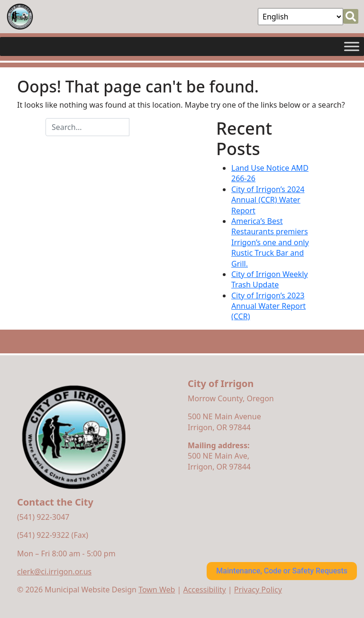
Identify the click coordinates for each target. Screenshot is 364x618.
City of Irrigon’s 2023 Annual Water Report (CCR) (268, 306)
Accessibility (204, 590)
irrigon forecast (235, 521)
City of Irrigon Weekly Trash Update (269, 279)
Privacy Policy (258, 590)
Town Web (157, 590)
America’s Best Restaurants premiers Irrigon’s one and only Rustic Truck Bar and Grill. (270, 242)
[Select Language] (300, 17)
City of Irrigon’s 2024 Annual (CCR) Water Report (268, 200)
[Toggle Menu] (352, 46)
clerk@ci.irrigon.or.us (54, 572)
